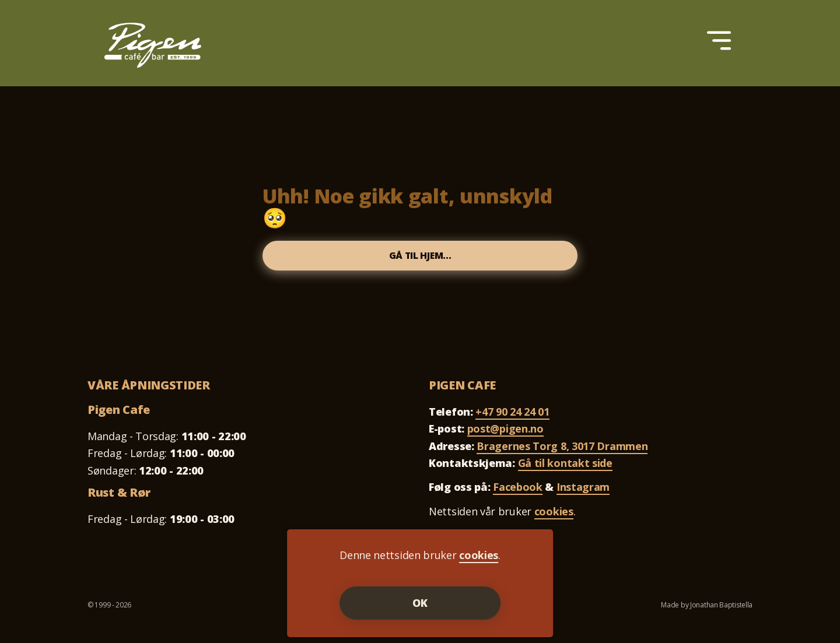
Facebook (518, 490)
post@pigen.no (505, 432)
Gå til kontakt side (565, 466)
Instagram (583, 490)
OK (420, 603)
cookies (554, 515)
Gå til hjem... (420, 257)
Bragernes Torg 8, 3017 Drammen (562, 449)
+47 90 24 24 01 (512, 415)
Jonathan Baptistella (721, 608)
